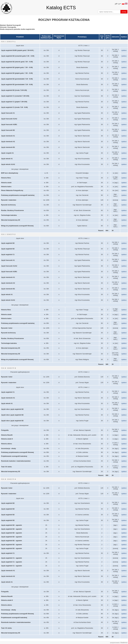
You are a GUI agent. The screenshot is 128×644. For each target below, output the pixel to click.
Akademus (124, 643)
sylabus (124, 50)
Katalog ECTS (61, 8)
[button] (116, 4)
